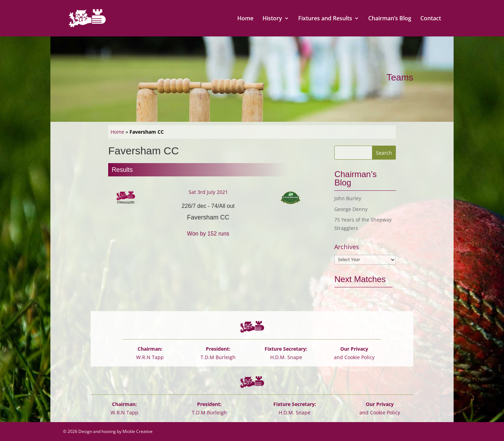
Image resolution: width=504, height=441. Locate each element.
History (272, 19)
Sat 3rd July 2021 (208, 192)
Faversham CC (208, 217)
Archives (347, 247)
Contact (431, 19)
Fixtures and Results (325, 19)
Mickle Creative (138, 431)
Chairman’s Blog (390, 19)
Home (245, 19)
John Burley (348, 198)
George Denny (351, 209)
